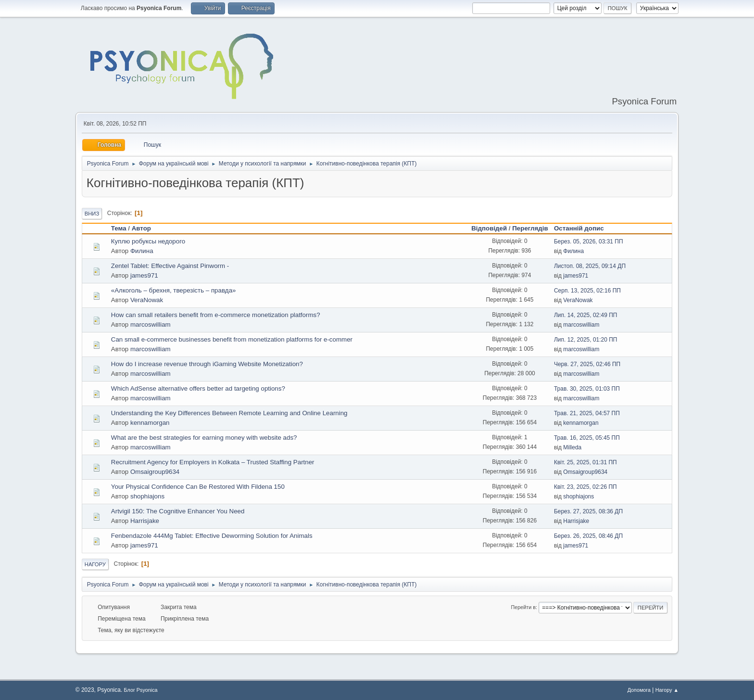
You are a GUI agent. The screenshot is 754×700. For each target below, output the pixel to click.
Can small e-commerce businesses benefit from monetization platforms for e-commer (232, 339)
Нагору (95, 564)
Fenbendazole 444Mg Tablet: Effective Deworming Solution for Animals (212, 536)
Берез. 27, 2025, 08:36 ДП (588, 511)
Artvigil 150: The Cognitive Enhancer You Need (178, 511)
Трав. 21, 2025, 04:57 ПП (587, 413)
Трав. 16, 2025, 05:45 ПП (587, 438)
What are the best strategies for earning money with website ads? (204, 438)
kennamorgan (150, 423)
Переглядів (530, 228)
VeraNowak (147, 300)
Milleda (572, 447)
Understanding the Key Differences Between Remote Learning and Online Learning (229, 413)
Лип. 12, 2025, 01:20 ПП (586, 340)
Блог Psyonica (141, 690)
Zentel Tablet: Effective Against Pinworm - (170, 266)
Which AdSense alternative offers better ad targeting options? (198, 388)
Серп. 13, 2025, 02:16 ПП (587, 291)
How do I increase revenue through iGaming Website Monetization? (207, 364)
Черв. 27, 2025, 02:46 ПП (587, 364)
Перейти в (523, 607)
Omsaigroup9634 (155, 472)
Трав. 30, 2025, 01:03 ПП (587, 389)
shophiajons (147, 496)
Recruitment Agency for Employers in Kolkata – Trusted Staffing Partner (213, 462)
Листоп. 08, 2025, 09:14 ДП (590, 266)
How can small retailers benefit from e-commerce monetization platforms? (216, 315)
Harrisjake (145, 521)
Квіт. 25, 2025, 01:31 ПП (585, 462)
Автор (141, 228)
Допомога (639, 690)
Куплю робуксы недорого (148, 241)
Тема (119, 228)
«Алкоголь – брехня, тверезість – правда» (174, 290)
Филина (142, 251)
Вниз (92, 214)
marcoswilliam (151, 325)
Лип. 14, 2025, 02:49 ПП (586, 315)
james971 (144, 275)
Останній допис (583, 228)
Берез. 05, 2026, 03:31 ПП (589, 242)
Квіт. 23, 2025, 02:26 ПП (585, 487)
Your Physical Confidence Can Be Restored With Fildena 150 (198, 487)
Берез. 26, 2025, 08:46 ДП (588, 536)
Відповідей (489, 228)
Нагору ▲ (667, 690)
